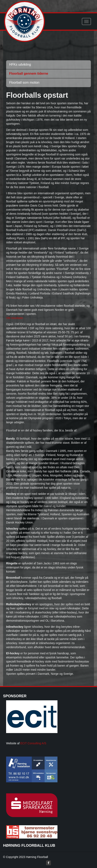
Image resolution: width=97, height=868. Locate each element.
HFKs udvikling (20, 65)
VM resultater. (15, 318)
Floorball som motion (24, 83)
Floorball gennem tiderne (29, 74)
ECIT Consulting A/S (33, 743)
